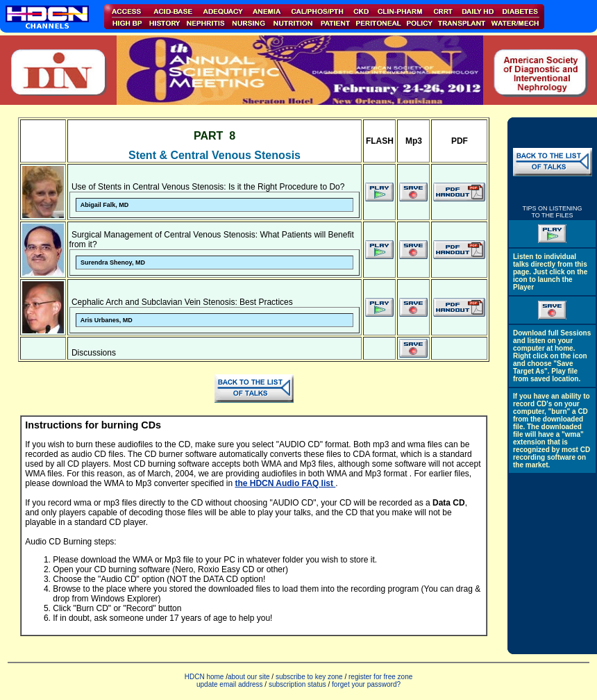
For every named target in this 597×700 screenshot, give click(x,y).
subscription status (298, 684)
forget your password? (366, 684)
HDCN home (204, 677)
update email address (230, 684)
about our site (249, 677)
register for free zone (380, 677)
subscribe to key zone (308, 677)
